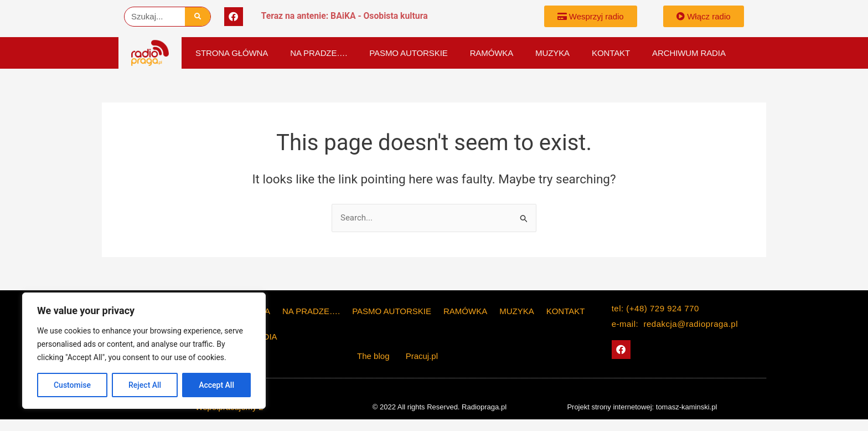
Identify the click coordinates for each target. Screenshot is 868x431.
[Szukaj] (198, 17)
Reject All (145, 385)
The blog (374, 356)
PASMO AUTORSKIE (408, 53)
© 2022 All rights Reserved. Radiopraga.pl (440, 407)
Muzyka (552, 53)
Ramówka (492, 53)
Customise (72, 385)
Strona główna (232, 53)
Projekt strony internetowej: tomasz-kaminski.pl (642, 407)
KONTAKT (611, 53)
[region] (144, 351)
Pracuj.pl (422, 356)
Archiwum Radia (689, 53)
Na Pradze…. (319, 53)
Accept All (216, 385)
